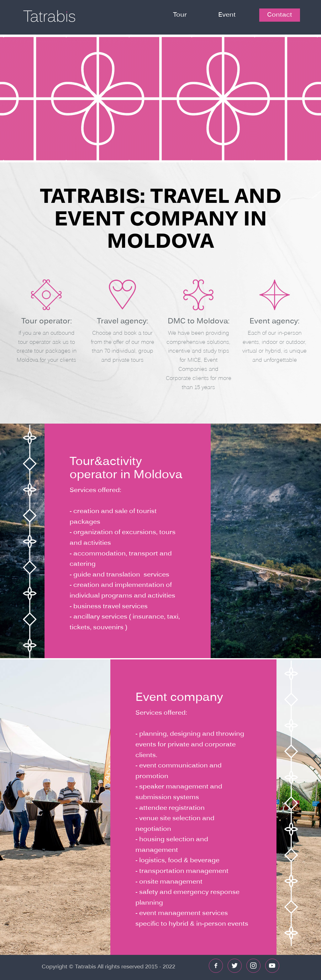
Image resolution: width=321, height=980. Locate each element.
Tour (180, 15)
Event (227, 15)
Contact (280, 15)
